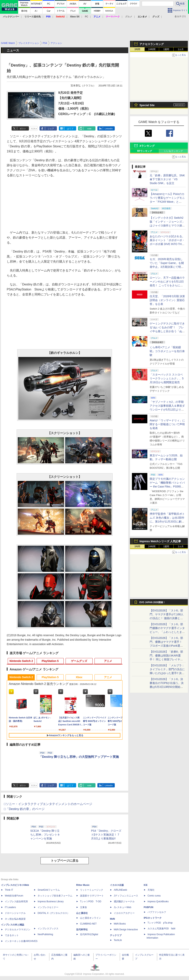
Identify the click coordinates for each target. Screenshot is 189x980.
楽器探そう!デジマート (92, 896)
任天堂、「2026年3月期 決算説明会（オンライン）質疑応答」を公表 (167, 300)
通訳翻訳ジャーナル (124, 901)
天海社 (151, 890)
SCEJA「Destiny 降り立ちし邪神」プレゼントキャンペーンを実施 (45, 835)
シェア (51, 129)
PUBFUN (148, 907)
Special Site (147, 105)
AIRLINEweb (120, 890)
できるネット (12, 935)
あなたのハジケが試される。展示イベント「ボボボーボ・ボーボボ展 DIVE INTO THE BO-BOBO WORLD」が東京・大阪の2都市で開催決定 (167, 244)
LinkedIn (109, 129)
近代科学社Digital (89, 934)
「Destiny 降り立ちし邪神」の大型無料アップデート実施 (79, 757)
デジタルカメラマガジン (18, 930)
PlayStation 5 (50, 661)
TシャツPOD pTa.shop (160, 923)
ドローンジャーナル (15, 913)
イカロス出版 (117, 885)
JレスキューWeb (122, 907)
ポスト (23, 129)
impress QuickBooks (158, 901)
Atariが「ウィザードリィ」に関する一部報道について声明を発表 (167, 424)
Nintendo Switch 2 (21, 661)
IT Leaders (10, 907)
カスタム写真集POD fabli (161, 929)
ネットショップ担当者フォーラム (55, 896)
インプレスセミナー (48, 907)
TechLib (118, 940)
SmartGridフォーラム (49, 890)
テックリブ (116, 935)
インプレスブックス (48, 929)
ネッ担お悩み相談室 (15, 919)
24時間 (152, 49)
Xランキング (147, 146)
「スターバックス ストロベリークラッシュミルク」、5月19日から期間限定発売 (167, 378)
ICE (146, 885)
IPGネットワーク (153, 918)
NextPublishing (45, 934)
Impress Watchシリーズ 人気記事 (160, 541)
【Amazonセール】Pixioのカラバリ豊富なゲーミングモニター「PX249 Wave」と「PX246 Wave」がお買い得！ (167, 202)
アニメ (108, 661)
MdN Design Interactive (126, 930)
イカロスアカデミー (124, 913)
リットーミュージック (92, 890)
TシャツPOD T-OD (91, 901)
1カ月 (181, 49)
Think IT (9, 890)
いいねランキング (174, 151)
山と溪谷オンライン (90, 918)
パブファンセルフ (157, 912)
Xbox (79, 677)
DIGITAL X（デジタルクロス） (54, 913)
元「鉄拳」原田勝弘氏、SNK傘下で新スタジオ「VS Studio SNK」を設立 (167, 179)
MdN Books (120, 924)
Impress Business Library (51, 901)
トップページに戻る (65, 861)
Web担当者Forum (14, 896)
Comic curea (154, 896)
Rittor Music (83, 885)
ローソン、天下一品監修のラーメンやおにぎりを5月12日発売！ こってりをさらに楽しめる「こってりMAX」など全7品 (167, 285)
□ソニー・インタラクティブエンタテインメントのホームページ (48, 804)
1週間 (166, 49)
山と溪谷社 (82, 913)
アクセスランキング (152, 44)
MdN (112, 919)
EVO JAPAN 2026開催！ (152, 602)
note (89, 129)
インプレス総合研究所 (16, 901)
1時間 (137, 49)
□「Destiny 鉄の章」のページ (24, 809)
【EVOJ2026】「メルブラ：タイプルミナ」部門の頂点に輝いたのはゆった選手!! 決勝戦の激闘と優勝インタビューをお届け (167, 673)
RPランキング (145, 151)
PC (86, 17)
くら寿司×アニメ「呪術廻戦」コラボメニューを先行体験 (167, 351)
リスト (34, 129)
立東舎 (84, 907)
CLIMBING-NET (88, 924)
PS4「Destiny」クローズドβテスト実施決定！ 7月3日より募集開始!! (106, 835)
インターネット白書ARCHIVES (21, 941)
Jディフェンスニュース (126, 896)
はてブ (70, 129)
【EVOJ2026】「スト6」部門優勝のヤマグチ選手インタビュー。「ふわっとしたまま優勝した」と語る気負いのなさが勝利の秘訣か (167, 632)
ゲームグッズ (79, 661)
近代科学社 (82, 930)
